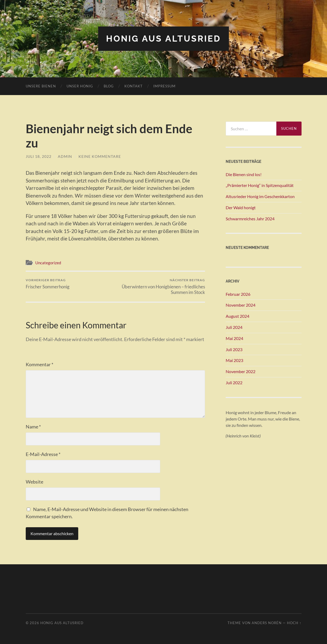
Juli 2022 (234, 383)
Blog (109, 86)
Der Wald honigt (241, 207)
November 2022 (241, 371)
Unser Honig (80, 86)
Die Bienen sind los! (244, 174)
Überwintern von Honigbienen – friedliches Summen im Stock (161, 287)
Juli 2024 (234, 327)
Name (33, 427)
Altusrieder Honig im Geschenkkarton (260, 196)
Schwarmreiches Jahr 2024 (250, 219)
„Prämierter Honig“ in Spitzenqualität (260, 185)
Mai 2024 (234, 338)
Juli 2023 (234, 349)
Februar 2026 (238, 294)
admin (65, 156)
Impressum (164, 86)
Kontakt (134, 86)
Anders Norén (267, 623)
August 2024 (237, 316)
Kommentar (40, 364)
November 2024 (241, 305)
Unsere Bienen (41, 86)
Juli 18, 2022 (39, 156)
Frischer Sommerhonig (48, 284)
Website (34, 482)
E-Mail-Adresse (43, 454)
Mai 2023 (234, 360)
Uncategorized (48, 263)
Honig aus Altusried (163, 39)
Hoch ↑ (294, 623)
